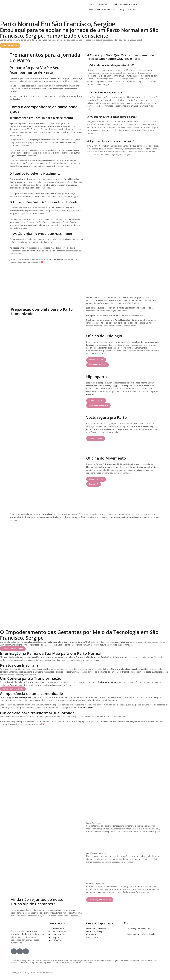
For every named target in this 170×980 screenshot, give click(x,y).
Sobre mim (104, 4)
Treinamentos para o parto (125, 4)
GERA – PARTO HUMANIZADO (102, 9)
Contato (132, 9)
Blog (122, 9)
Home (91, 4)
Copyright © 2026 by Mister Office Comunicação (32, 974)
